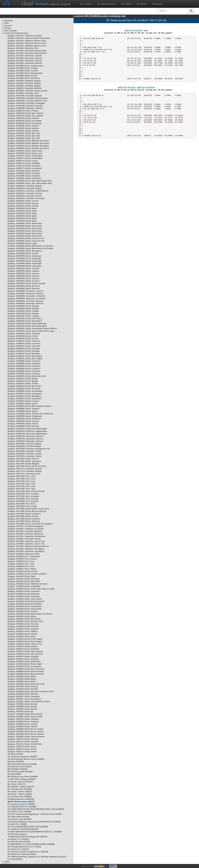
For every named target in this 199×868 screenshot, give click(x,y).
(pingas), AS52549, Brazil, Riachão (23, 689)
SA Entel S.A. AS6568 (17, 824)
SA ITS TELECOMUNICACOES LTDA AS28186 (28, 827)
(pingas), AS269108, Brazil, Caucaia (23, 421)
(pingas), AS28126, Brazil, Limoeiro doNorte (27, 574)
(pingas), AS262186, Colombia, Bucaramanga (28, 98)
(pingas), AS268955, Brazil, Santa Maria (25, 391)
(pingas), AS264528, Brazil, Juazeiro (23, 268)
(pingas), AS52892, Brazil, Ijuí (20, 712)
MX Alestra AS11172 (16, 784)
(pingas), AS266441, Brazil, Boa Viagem (25, 356)
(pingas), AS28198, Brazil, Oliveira (23, 611)
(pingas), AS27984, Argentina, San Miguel (26, 549)
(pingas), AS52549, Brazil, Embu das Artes (26, 684)
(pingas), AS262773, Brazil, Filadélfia (24, 163)
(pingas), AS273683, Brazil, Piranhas (24, 521)
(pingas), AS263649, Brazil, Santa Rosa (25, 223)
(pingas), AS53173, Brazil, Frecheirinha (25, 744)
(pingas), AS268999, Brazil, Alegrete (23, 409)
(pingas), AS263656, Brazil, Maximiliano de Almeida (30, 246)
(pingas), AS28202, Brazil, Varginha (23, 629)
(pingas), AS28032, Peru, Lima (21, 561)
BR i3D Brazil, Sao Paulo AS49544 (23, 777)
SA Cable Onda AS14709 (18, 817)
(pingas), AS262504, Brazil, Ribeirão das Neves (28, 141)
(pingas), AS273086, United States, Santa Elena (28, 509)
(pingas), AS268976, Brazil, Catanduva (24, 399)
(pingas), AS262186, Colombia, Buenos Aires (27, 101)
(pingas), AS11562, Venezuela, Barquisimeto (27, 51)
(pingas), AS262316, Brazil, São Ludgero (25, 113)
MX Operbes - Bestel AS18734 (21, 787)
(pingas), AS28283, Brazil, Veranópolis (24, 666)
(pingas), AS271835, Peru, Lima (21, 476)
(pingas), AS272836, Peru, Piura (22, 504)
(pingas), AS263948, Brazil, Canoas (23, 253)
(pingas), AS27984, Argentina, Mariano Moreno (28, 546)
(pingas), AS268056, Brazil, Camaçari (24, 361)
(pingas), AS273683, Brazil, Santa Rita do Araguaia (30, 524)
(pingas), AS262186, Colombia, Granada (25, 106)
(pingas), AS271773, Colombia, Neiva (24, 474)
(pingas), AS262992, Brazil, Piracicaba (24, 178)
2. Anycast (7, 26)
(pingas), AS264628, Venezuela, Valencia (25, 301)
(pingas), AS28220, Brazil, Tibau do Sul (25, 644)
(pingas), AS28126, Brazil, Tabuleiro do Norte (27, 584)
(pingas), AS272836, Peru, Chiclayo (23, 499)
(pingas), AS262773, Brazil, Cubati (23, 161)
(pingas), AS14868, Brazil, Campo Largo (25, 66)
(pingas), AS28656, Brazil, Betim (22, 677)
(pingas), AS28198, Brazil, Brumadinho (25, 604)
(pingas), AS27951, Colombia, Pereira (24, 539)
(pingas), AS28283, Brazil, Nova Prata (24, 661)
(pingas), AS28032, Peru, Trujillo (22, 569)
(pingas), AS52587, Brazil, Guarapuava (25, 699)
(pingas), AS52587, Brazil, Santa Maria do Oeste (29, 702)
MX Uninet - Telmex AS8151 (20, 792)
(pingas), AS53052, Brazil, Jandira (22, 724)
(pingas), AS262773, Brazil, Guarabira (24, 166)
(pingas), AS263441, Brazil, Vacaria (23, 201)
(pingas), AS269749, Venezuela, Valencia (25, 436)
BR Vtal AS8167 (14, 774)
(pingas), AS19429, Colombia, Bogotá (24, 81)
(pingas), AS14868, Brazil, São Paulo (24, 78)
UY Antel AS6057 (15, 859)
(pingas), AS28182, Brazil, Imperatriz (24, 591)
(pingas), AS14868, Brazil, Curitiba (23, 68)
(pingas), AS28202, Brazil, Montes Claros (26, 621)
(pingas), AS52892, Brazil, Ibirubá (22, 704)
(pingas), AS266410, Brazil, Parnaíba (24, 349)
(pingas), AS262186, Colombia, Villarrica (25, 108)
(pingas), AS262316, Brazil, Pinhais (23, 111)
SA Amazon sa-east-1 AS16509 (21, 804)
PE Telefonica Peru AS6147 (23, 802)
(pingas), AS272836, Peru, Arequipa (23, 494)
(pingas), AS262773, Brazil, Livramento (25, 168)
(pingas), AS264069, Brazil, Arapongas (25, 256)
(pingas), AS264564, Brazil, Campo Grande (26, 283)
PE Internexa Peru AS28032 (20, 797)
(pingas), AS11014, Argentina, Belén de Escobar (29, 38)
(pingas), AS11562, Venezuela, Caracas (25, 56)
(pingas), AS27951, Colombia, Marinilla (25, 531)
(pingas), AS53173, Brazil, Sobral (22, 749)
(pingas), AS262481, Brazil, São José (24, 133)
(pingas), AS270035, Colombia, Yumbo (24, 451)
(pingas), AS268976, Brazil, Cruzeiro (23, 401)
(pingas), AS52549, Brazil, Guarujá (23, 687)
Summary (158, 4)
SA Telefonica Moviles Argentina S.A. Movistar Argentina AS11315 (37, 857)
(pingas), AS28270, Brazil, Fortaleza (23, 649)
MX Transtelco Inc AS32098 (20, 789)
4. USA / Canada (10, 31)
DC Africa (142, 4)
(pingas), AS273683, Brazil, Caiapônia (24, 514)
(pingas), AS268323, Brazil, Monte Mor (24, 386)
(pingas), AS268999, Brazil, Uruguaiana (25, 416)
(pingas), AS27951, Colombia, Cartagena (25, 526)
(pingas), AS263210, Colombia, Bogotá (25, 186)
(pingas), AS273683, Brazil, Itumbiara (24, 519)
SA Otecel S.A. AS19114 (18, 839)
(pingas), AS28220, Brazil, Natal (21, 636)
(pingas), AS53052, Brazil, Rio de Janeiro (26, 729)
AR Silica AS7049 (15, 754)
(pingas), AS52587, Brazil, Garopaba (23, 697)
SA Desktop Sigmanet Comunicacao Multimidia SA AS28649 (34, 822)
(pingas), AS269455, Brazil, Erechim (23, 426)
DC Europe (86, 4)
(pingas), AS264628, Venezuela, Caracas (25, 291)
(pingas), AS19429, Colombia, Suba (23, 93)
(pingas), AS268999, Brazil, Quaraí (23, 411)
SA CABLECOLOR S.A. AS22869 (22, 807)
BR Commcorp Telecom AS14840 (22, 764)
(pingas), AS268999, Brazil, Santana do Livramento (30, 414)
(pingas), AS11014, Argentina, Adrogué (25, 36)
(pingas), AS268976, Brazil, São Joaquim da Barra (29, 406)
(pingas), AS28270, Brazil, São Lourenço (25, 654)
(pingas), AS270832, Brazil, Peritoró (23, 459)
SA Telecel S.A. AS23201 (18, 849)
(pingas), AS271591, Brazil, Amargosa (24, 461)
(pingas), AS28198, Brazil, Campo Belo (25, 606)
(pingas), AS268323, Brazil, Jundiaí (23, 384)
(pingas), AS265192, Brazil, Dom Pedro (25, 319)
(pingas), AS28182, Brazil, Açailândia (24, 586)
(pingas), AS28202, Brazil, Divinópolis (24, 619)
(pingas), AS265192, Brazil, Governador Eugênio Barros (32, 329)
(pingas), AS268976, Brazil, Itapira (22, 404)
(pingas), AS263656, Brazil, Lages (22, 243)
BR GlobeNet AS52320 (17, 769)
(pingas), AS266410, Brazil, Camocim (24, 341)
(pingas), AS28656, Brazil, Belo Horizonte (26, 669)
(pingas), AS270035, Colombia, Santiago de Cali (29, 449)
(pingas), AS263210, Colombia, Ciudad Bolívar (28, 191)
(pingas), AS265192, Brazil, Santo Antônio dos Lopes (31, 331)
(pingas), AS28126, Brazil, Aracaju (23, 571)
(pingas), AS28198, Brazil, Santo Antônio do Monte (30, 614)
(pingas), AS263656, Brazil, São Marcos (25, 251)
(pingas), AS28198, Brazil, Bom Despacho (26, 601)
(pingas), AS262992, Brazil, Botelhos (24, 171)
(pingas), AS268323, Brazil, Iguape (23, 379)
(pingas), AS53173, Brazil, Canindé (23, 739)
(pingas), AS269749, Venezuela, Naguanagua (27, 429)
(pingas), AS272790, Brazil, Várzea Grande (26, 491)
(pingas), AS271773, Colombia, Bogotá (25, 469)
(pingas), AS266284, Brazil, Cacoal (23, 336)
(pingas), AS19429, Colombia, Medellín (25, 88)
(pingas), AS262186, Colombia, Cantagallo (26, 103)
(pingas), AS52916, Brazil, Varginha (23, 719)
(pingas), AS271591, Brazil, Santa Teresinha (27, 466)
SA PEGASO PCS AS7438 (19, 842)
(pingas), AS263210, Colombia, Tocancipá (26, 198)
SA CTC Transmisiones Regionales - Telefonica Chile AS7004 (35, 814)
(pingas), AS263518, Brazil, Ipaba (22, 208)
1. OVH (6, 23)
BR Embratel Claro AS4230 (19, 767)
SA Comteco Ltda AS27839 (19, 819)
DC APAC (127, 4)
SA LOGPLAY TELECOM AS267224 (23, 829)
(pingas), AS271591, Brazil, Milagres (23, 464)
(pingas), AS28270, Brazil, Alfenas (22, 646)
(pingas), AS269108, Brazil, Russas (23, 424)
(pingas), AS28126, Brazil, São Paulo (24, 579)
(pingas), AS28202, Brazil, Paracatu (23, 624)
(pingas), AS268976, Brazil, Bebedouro (25, 396)
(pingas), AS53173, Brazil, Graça (22, 747)
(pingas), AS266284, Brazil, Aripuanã (24, 334)
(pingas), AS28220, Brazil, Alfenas (22, 631)
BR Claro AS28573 (16, 762)
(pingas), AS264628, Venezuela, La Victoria (26, 296)
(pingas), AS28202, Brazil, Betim (22, 616)
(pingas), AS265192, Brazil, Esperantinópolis (27, 324)
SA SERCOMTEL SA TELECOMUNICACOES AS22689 (31, 844)
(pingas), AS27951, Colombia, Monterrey (25, 534)
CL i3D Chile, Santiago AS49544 (22, 779)
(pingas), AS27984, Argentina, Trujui (23, 554)
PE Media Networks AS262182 (21, 799)
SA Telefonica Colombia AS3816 (22, 854)
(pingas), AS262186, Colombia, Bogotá (25, 96)
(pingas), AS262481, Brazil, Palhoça (23, 126)
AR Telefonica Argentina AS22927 (22, 757)
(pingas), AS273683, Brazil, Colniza (23, 516)
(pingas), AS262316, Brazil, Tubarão (23, 118)
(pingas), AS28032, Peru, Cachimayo (24, 556)
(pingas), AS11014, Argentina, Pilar (23, 48)
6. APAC (6, 862)
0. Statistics (8, 21)
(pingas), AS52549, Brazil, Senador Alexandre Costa (31, 692)
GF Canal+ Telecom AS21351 (20, 782)
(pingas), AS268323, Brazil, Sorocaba (24, 389)
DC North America (107, 4)
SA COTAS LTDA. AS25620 (19, 812)
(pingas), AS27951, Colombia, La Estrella (26, 529)
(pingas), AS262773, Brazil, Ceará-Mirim (25, 156)
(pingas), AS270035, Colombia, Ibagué (24, 444)
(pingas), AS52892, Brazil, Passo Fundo (25, 714)
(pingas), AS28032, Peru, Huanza (22, 559)
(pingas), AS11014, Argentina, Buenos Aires (27, 41)
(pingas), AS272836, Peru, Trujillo (22, 506)
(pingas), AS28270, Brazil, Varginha (23, 656)
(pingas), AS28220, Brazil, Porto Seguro (25, 639)
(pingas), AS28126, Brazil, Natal (21, 576)
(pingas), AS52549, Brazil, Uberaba (23, 694)
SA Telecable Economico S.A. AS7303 (24, 847)
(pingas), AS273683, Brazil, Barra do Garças (27, 511)
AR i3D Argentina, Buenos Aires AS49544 (26, 759)
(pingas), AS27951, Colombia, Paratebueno (27, 536)
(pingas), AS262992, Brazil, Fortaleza (24, 173)
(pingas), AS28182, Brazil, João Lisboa (25, 599)
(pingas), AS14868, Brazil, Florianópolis (25, 73)
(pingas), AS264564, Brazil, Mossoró (24, 286)
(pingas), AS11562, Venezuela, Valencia (25, 63)
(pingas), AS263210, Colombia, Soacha (25, 193)
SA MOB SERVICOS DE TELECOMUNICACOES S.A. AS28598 (34, 832)
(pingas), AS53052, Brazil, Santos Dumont (26, 737)
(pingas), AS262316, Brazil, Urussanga (25, 121)
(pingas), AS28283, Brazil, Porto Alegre (25, 664)
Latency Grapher (53, 4)
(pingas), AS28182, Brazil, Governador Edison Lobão (31, 589)
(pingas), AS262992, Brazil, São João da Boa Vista (30, 181)
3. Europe (7, 28)
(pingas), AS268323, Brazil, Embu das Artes (27, 376)
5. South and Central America (16, 33)
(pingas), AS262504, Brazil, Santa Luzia (25, 151)
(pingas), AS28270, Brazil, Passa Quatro (25, 651)
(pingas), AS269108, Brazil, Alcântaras (24, 419)
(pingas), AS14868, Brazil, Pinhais (22, 76)
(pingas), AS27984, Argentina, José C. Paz (26, 541)
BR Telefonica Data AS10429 (20, 772)
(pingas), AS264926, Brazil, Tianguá (23, 306)
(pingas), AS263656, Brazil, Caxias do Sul (26, 238)
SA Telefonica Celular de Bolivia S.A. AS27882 (28, 852)
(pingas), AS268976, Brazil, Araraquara (25, 394)
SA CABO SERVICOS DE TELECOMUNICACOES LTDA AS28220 (36, 809)
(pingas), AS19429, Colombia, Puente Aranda (27, 91)
